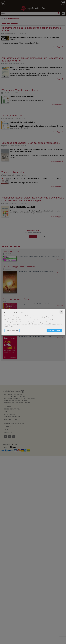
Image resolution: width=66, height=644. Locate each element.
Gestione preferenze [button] (12, 331)
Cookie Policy (8, 326)
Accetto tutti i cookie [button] (54, 331)
